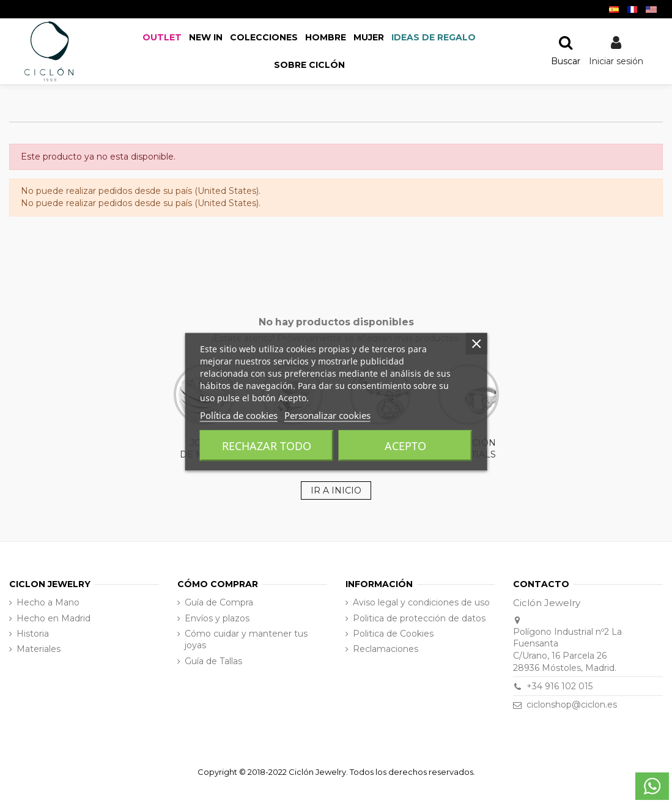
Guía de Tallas (213, 661)
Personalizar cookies (327, 415)
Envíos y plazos (217, 618)
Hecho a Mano (48, 602)
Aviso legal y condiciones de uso (421, 602)
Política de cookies (239, 415)
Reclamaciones (386, 649)
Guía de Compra (219, 602)
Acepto (405, 445)
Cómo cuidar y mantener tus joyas (246, 640)
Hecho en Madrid (54, 618)
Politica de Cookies (393, 634)
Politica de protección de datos (419, 618)
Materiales (39, 649)
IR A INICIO (336, 490)
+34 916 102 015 (559, 686)
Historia (33, 634)
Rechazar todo (267, 445)
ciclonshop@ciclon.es (572, 705)
